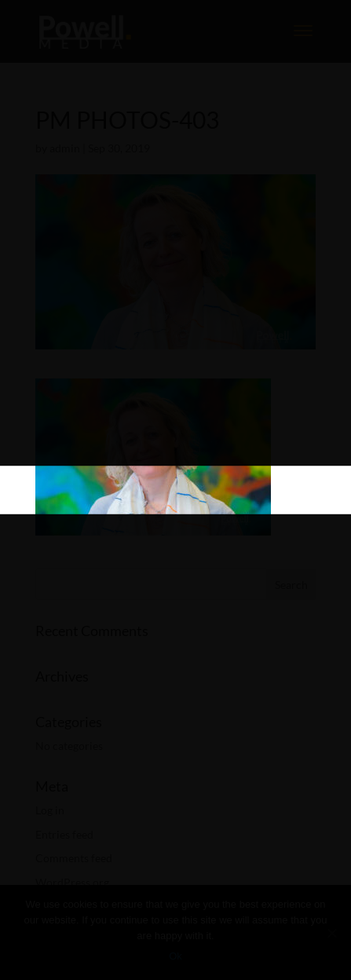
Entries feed (64, 834)
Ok (175, 956)
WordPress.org (72, 882)
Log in (50, 810)
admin (65, 148)
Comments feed (74, 858)
